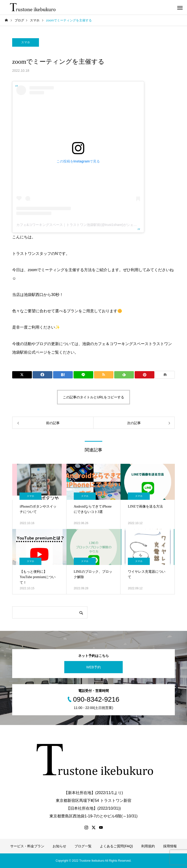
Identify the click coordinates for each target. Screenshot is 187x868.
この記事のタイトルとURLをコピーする (93, 397)
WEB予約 (93, 667)
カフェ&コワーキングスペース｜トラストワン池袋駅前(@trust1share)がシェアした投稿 (83, 225)
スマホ (26, 42)
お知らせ (59, 846)
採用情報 (170, 846)
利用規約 (148, 846)
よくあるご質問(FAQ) (116, 846)
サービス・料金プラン (27, 846)
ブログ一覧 (83, 846)
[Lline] (83, 375)
